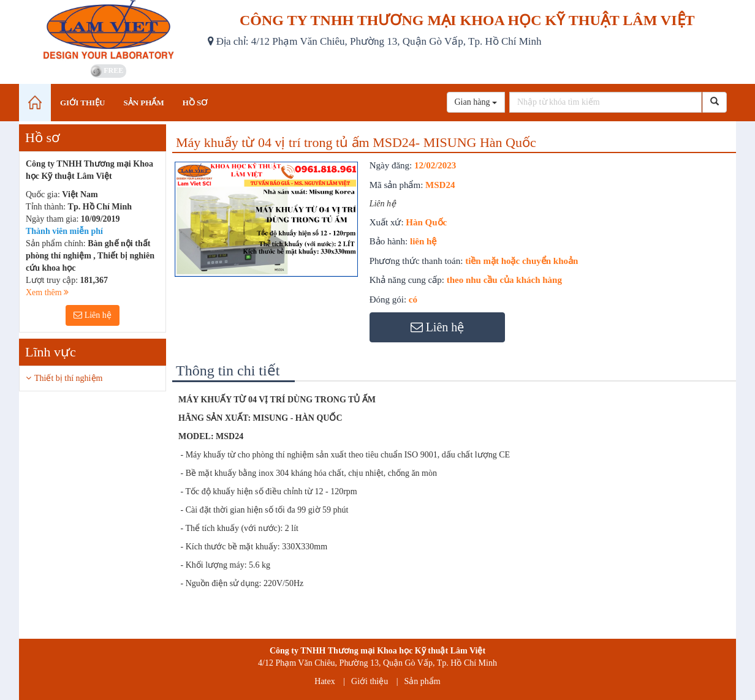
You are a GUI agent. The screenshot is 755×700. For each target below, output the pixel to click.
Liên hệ (93, 315)
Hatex (324, 681)
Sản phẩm (423, 681)
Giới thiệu (370, 681)
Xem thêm (47, 292)
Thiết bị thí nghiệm (68, 378)
